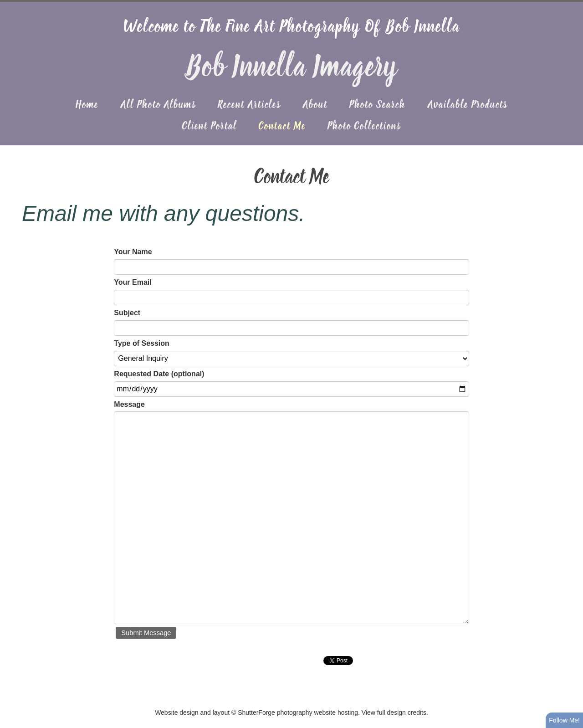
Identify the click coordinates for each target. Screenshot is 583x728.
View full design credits (394, 713)
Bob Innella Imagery (291, 68)
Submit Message (146, 633)
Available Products (468, 105)
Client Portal (210, 127)
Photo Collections (364, 127)
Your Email (133, 282)
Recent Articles (249, 105)
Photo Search (377, 105)
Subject (127, 313)
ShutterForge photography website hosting (298, 713)
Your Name (133, 252)
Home (87, 105)
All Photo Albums (158, 105)
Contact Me (282, 127)
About (315, 105)
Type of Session (142, 343)
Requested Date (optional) (159, 374)
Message (129, 404)
